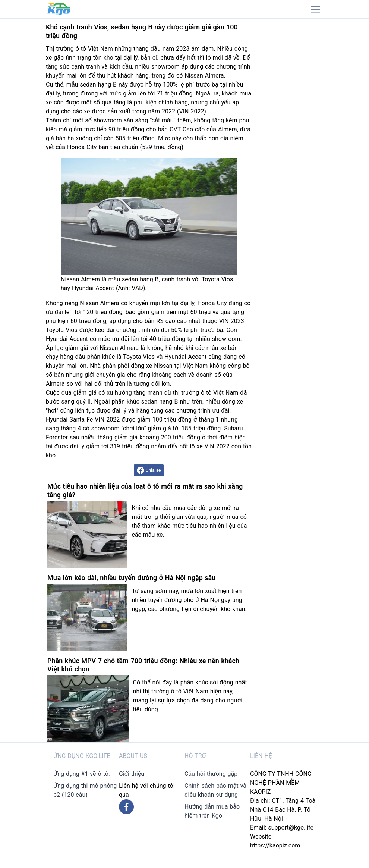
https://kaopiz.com (275, 845)
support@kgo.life (291, 828)
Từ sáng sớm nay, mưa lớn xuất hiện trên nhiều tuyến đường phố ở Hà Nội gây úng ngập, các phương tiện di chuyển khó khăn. (189, 600)
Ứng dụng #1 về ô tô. (82, 774)
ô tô (81, 49)
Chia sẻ (149, 470)
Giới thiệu (132, 774)
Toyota (55, 330)
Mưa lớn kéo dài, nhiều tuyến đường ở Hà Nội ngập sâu (131, 578)
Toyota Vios (139, 357)
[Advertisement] (292, 131)
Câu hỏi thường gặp (211, 774)
